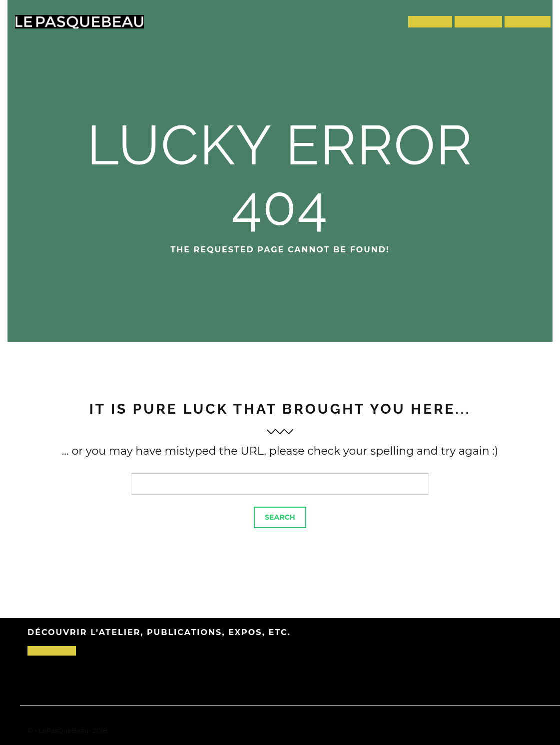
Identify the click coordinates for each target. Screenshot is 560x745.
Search (280, 517)
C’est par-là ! (52, 651)
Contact (528, 21)
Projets (430, 21)
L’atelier (479, 21)
